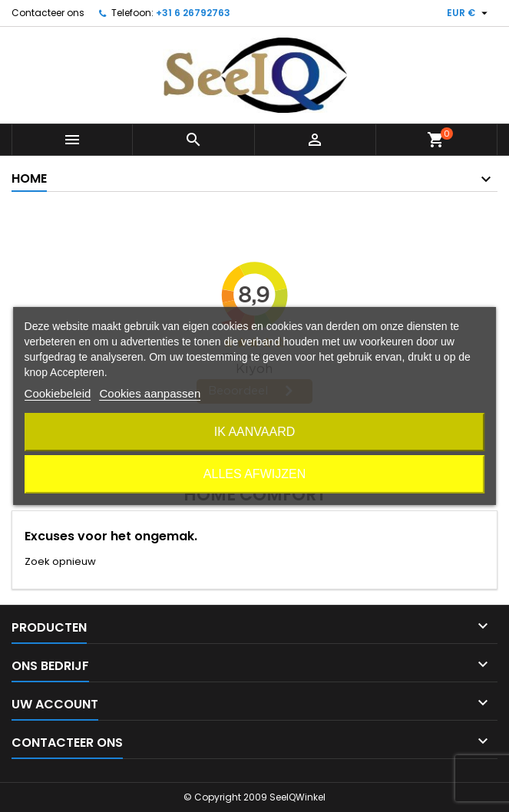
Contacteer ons (48, 13)
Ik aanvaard (255, 432)
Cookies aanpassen (150, 393)
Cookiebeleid (58, 393)
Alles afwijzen (255, 474)
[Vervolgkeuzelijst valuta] (469, 13)
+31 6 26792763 (193, 13)
